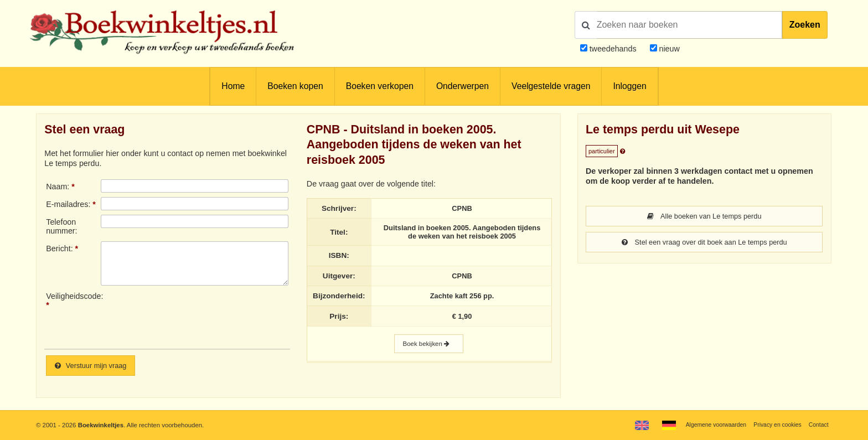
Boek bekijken (428, 350)
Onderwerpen (463, 86)
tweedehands (613, 49)
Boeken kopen (295, 86)
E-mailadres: (68, 204)
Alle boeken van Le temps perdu (704, 216)
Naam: (58, 187)
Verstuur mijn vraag (95, 366)
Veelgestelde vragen (551, 86)
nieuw (668, 49)
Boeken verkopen (380, 86)
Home (233, 86)
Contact (817, 425)
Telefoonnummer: (61, 226)
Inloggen (629, 86)
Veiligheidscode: (73, 296)
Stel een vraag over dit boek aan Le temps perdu (704, 243)
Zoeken (805, 25)
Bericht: (59, 249)
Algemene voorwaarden (706, 425)
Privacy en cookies (773, 425)
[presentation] (193, 316)
